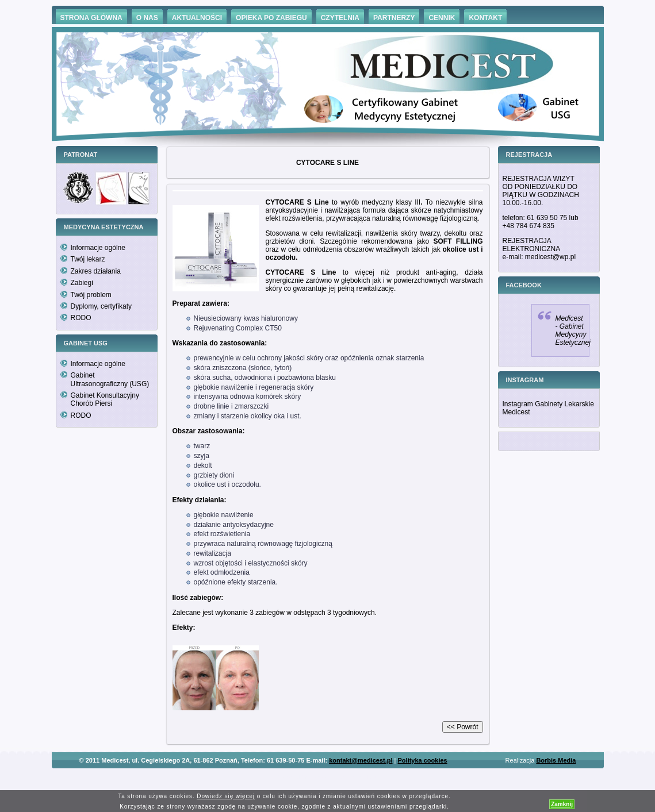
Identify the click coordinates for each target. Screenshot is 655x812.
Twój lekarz (88, 259)
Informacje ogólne (98, 248)
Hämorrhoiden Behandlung (344, 777)
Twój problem (91, 295)
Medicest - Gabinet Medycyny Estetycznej (573, 330)
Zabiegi (82, 283)
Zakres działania (96, 271)
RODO (81, 318)
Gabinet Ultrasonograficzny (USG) (110, 379)
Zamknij (562, 804)
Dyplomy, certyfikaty (101, 306)
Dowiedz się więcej (226, 796)
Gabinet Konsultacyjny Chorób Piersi (105, 399)
